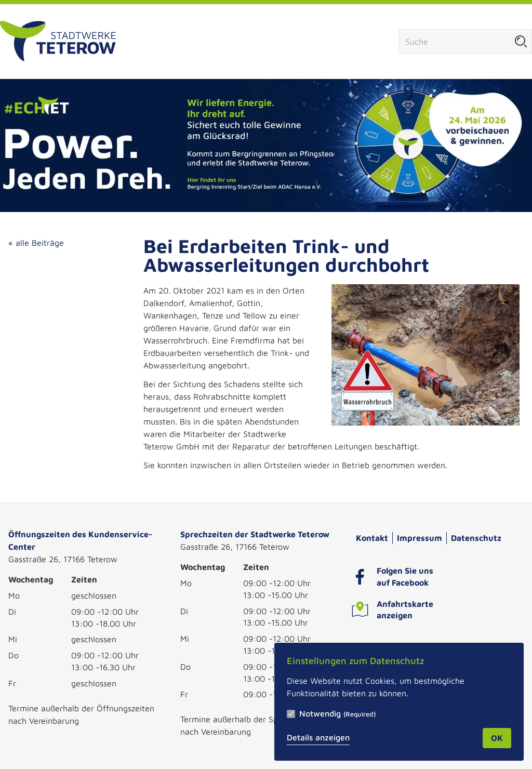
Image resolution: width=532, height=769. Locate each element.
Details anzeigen (318, 737)
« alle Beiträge (36, 243)
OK (497, 738)
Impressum (420, 538)
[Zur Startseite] (58, 42)
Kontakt (372, 538)
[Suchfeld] (455, 42)
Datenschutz (476, 538)
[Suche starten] (521, 42)
